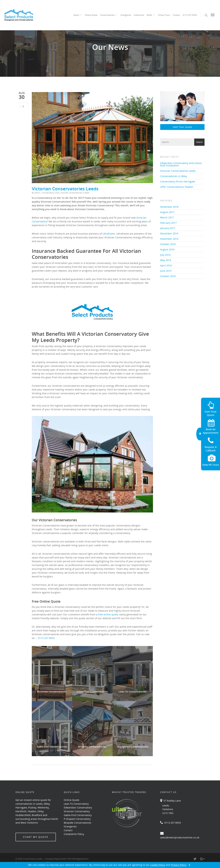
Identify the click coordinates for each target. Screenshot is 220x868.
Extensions (139, 15)
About (78, 15)
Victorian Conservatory (77, 811)
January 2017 (168, 228)
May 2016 (166, 260)
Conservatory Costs (51, 193)
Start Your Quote (182, 127)
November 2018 (169, 207)
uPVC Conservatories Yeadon (177, 187)
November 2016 (169, 239)
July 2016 (165, 255)
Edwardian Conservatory (78, 808)
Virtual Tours (164, 15)
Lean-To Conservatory (76, 804)
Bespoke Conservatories (78, 823)
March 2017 (167, 217)
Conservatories (109, 15)
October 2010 (168, 276)
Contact (176, 15)
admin (37, 193)
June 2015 (166, 271)
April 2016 (166, 265)
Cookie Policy (158, 865)
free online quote (108, 614)
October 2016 (168, 244)
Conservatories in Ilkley (174, 176)
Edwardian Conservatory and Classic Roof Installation (181, 164)
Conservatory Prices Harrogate (178, 181)
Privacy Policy (179, 865)
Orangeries (126, 15)
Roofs (151, 15)
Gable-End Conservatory (78, 815)
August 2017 (167, 212)
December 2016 (169, 233)
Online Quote (91, 15)
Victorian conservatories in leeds (75, 193)
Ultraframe (109, 234)
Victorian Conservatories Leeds (65, 189)
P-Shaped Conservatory (77, 819)
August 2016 (167, 249)
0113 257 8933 (190, 15)
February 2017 (168, 223)
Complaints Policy (74, 834)
